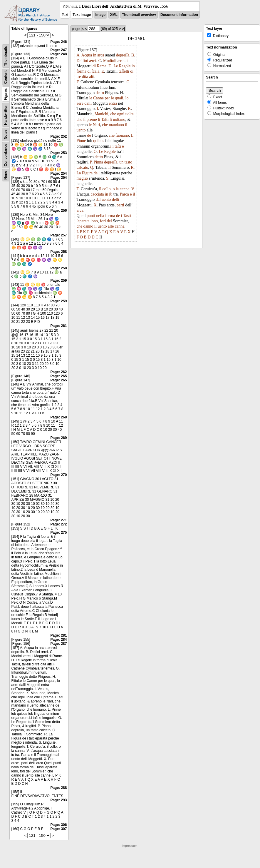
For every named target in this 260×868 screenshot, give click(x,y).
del (109, 221)
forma (81, 71)
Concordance (6, 155)
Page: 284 (58, 640)
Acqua (87, 55)
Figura (87, 173)
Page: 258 (58, 252)
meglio (82, 178)
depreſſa (123, 55)
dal (98, 200)
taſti (118, 146)
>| (123, 29)
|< (82, 29)
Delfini (82, 61)
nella (100, 216)
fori (103, 221)
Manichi (102, 114)
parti (120, 205)
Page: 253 (58, 153)
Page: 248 (58, 54)
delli (116, 200)
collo (106, 189)
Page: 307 (58, 829)
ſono (94, 221)
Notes (6, 134)
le (91, 98)
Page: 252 (58, 136)
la (117, 189)
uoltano (119, 120)
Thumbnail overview (139, 15)
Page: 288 (58, 788)
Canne (98, 98)
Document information (179, 15)
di (94, 66)
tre (79, 77)
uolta (130, 114)
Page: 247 (58, 50)
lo (127, 98)
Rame (102, 66)
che (113, 114)
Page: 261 (58, 326)
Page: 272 (58, 524)
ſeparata (83, 221)
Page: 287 (58, 644)
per (108, 98)
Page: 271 (58, 520)
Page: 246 (58, 42)
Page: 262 (58, 372)
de (89, 135)
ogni (121, 114)
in (95, 55)
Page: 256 (58, 211)
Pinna (98, 162)
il (126, 125)
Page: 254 (58, 173)
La (79, 173)
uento (81, 130)
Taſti (105, 120)
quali (119, 98)
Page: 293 (58, 800)
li (99, 120)
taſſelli (124, 71)
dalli (88, 103)
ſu (111, 194)
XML (114, 15)
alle (111, 226)
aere (80, 103)
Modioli (110, 61)
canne (120, 226)
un (121, 162)
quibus (99, 141)
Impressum (129, 846)
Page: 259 (58, 281)
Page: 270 (58, 475)
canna (125, 189)
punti (91, 216)
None (6, 175)
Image (101, 15)
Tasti (127, 216)
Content (6, 77)
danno (88, 226)
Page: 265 (58, 376)
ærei (93, 61)
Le (116, 66)
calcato (82, 167)
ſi (84, 120)
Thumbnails (6, 56)
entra (113, 103)
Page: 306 (58, 825)
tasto (128, 162)
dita (85, 77)
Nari (97, 125)
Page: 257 (58, 235)
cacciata (97, 194)
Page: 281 (58, 635)
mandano (116, 125)
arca (101, 55)
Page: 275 (58, 533)
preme (92, 120)
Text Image (82, 15)
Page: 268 (58, 417)
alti (92, 77)
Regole (125, 66)
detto (100, 93)
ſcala (95, 71)
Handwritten (6, 115)
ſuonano (122, 135)
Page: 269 (58, 438)
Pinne (81, 141)
